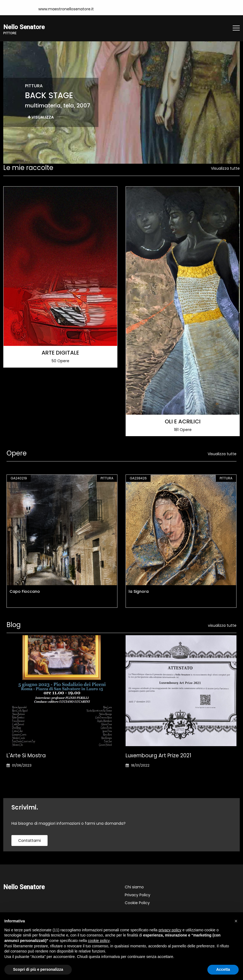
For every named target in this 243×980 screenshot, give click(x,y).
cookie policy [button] (99, 941)
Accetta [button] (223, 969)
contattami (29, 841)
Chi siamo (134, 887)
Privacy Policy (138, 895)
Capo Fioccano (25, 591)
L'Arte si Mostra (26, 756)
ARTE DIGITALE (60, 352)
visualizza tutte (222, 625)
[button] (236, 921)
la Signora (139, 591)
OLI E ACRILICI (183, 421)
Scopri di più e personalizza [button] (38, 969)
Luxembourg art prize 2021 (158, 756)
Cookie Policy (137, 903)
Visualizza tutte (225, 168)
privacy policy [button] (170, 930)
